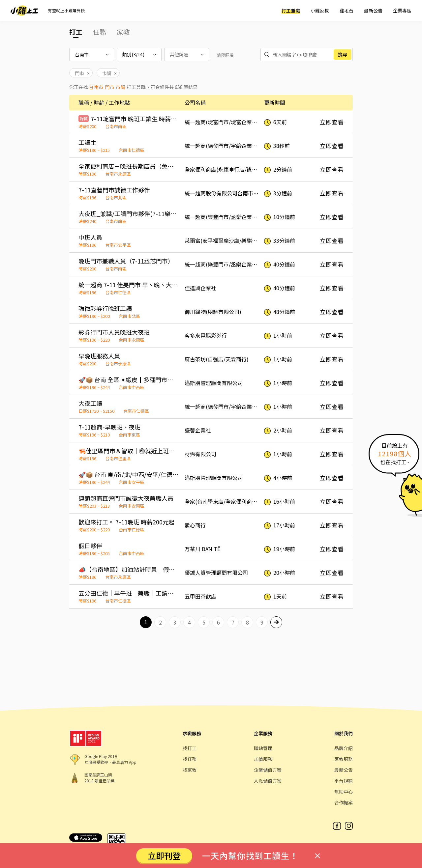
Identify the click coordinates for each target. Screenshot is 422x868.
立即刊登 (164, 855)
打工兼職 (291, 11)
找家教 (190, 770)
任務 (100, 32)
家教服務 (344, 759)
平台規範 (344, 781)
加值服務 (263, 759)
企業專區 (402, 11)
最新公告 (373, 11)
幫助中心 (344, 792)
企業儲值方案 (268, 770)
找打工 (190, 748)
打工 (76, 32)
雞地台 (347, 11)
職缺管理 (263, 748)
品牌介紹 (344, 748)
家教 (123, 32)
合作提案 (344, 802)
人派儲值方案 (268, 781)
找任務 (190, 759)
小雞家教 (320, 11)
